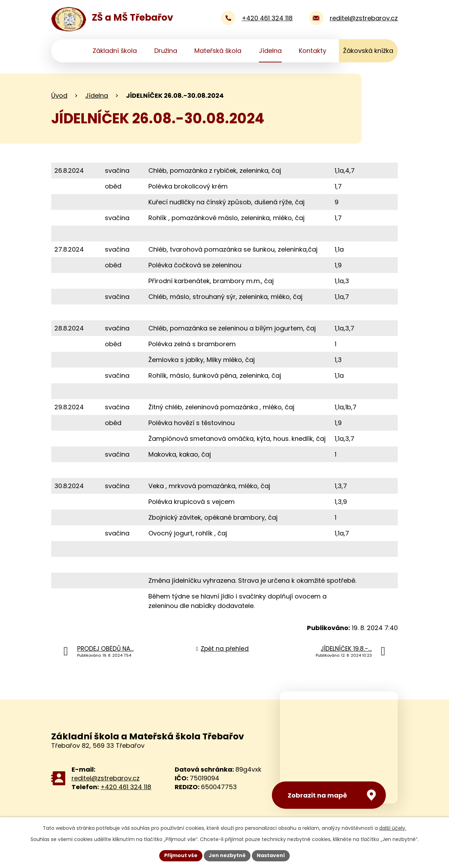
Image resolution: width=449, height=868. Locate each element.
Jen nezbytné (227, 855)
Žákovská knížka (368, 51)
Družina (166, 51)
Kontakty (313, 51)
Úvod (70, 51)
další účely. (393, 828)
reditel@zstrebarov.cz (106, 778)
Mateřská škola (218, 51)
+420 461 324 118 (126, 787)
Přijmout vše (181, 855)
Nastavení (271, 855)
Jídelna (270, 51)
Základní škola (115, 51)
